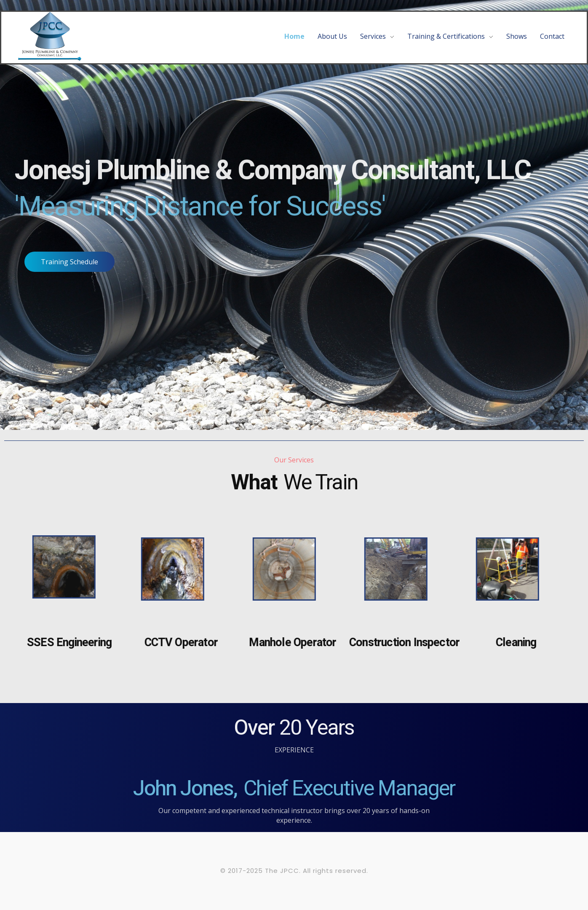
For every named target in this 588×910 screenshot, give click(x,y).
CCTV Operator (177, 643)
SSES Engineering (65, 643)
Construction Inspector (401, 643)
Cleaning (512, 643)
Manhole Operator (289, 643)
